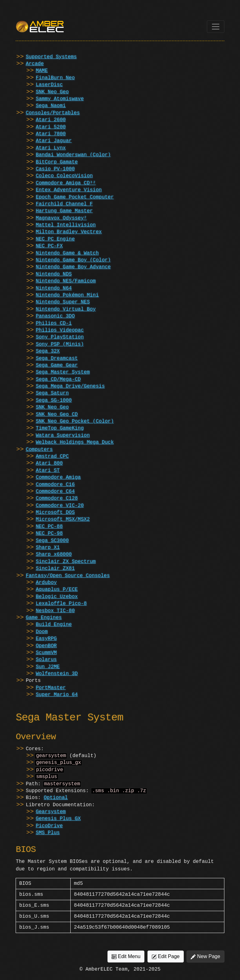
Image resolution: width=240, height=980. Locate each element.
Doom (42, 632)
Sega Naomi (51, 106)
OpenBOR (46, 646)
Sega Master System (63, 372)
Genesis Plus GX (58, 823)
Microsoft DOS (55, 513)
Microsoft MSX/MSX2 (63, 519)
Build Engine (54, 625)
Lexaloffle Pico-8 (61, 604)
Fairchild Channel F (64, 204)
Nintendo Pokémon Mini (67, 295)
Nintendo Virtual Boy (66, 309)
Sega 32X (48, 351)
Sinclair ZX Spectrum (66, 562)
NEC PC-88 (49, 527)
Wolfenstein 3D (57, 674)
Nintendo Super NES (63, 302)
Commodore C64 (55, 492)
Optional (56, 802)
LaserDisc (49, 85)
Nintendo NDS (54, 274)
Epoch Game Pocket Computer (75, 197)
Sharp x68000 (54, 554)
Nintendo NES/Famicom (66, 281)
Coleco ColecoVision (64, 176)
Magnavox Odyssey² (61, 218)
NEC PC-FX (49, 246)
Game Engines (44, 618)
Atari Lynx (51, 148)
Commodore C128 (57, 498)
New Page (205, 960)
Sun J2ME (48, 667)
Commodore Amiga (58, 477)
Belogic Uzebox (57, 597)
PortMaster (51, 688)
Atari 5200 (51, 127)
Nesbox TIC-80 (55, 611)
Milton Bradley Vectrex (69, 232)
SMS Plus (48, 837)
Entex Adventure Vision (69, 190)
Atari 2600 (51, 120)
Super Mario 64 (57, 695)
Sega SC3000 (52, 541)
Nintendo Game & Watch (67, 253)
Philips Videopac (60, 330)
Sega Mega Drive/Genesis (70, 386)
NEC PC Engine (55, 239)
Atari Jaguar (54, 141)
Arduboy (46, 583)
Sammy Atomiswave (60, 99)
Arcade (35, 64)
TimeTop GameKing (60, 428)
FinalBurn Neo (55, 78)
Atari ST (48, 471)
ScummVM (46, 653)
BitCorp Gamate (57, 162)
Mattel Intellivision (66, 225)
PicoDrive (49, 830)
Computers (39, 450)
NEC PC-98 (49, 534)
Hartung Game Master (64, 211)
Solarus (46, 660)
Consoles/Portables (53, 113)
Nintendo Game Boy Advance (73, 267)
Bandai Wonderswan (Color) (73, 155)
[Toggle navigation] (216, 27)
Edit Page (166, 960)
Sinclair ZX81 (55, 569)
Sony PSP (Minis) (60, 344)
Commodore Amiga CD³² (66, 183)
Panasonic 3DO (55, 316)
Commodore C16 (55, 485)
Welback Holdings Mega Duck (75, 442)
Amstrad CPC (52, 456)
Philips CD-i (54, 323)
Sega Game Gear (57, 365)
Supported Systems (51, 57)
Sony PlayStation (60, 337)
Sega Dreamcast (57, 358)
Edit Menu (126, 960)
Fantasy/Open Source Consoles (68, 576)
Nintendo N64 (54, 288)
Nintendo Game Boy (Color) (73, 260)
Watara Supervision (63, 436)
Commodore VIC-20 (60, 506)
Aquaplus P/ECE (57, 590)
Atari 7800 (51, 134)
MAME (42, 71)
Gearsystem (51, 816)
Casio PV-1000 (55, 169)
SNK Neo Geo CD (57, 415)
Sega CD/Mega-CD (58, 379)
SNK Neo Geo (52, 92)
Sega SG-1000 (54, 400)
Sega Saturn (52, 393)
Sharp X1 (48, 548)
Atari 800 (49, 463)
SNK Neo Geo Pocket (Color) (75, 421)
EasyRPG (46, 639)
